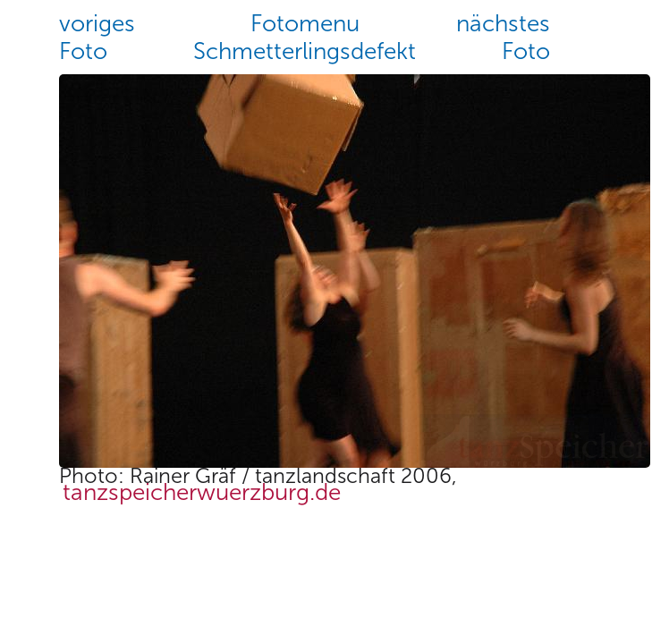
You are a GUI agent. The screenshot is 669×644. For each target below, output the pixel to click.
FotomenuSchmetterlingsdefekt (305, 38)
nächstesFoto (503, 38)
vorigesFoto (97, 38)
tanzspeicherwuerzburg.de (202, 493)
